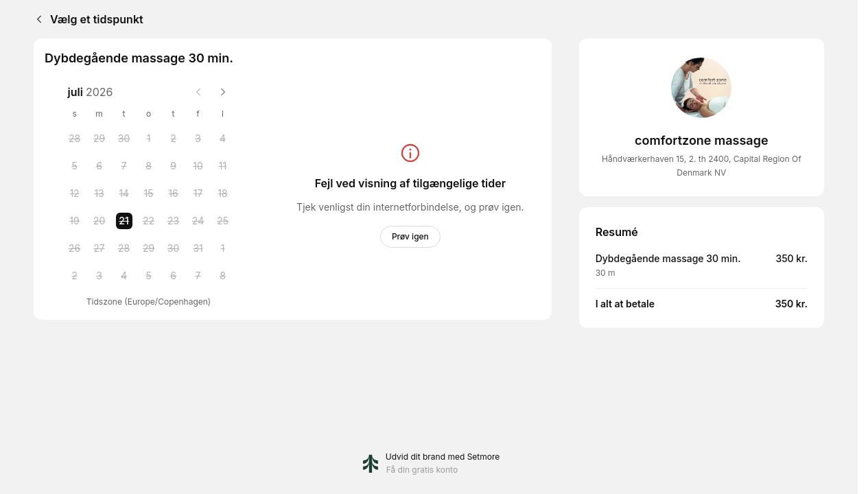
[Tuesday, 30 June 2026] (124, 139)
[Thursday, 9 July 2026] (174, 166)
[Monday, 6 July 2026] (99, 166)
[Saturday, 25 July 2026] (223, 221)
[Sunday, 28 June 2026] (75, 139)
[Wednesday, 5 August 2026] (149, 276)
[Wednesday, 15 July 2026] (149, 193)
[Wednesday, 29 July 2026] (149, 248)
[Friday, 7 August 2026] (198, 276)
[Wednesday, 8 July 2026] (149, 166)
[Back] (36, 19)
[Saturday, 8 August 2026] (223, 276)
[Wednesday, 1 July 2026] (149, 139)
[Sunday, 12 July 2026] (75, 193)
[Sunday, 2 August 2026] (75, 276)
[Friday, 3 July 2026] (198, 139)
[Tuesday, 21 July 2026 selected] (124, 221)
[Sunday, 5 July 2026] (75, 166)
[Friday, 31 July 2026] (198, 248)
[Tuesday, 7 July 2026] (124, 166)
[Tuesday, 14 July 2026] (124, 193)
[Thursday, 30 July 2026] (174, 248)
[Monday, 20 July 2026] (99, 221)
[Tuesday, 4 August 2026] (124, 276)
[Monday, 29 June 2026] (99, 139)
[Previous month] (198, 92)
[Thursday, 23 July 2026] (174, 221)
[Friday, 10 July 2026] (198, 166)
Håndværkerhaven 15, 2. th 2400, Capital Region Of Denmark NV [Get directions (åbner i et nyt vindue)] (702, 166)
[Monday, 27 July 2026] (99, 248)
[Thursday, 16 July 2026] (174, 193)
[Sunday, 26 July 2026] (75, 248)
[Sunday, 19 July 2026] (75, 221)
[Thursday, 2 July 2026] (174, 139)
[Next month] (223, 92)
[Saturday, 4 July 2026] (223, 139)
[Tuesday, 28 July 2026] (124, 248)
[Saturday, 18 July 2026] (223, 193)
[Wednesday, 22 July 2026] (149, 221)
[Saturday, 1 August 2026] (223, 248)
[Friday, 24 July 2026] (198, 221)
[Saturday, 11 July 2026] (223, 166)
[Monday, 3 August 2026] (99, 276)
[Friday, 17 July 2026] (198, 193)
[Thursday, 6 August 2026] (174, 276)
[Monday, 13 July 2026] (99, 193)
